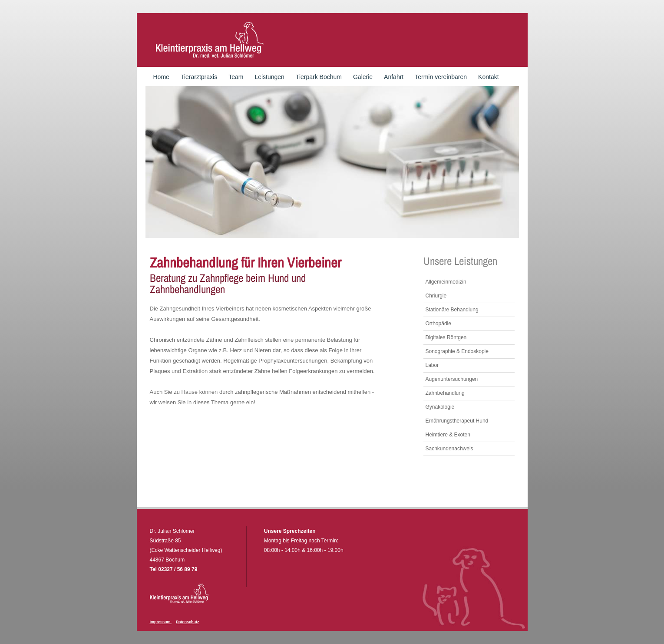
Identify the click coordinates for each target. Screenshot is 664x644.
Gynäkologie (440, 407)
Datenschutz (188, 622)
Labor (432, 365)
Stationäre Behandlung (452, 310)
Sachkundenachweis (449, 449)
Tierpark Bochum (319, 77)
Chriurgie (436, 296)
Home (161, 77)
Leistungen (269, 77)
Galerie (363, 77)
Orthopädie (438, 324)
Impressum (161, 622)
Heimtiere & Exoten (448, 435)
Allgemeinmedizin (446, 282)
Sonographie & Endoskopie (457, 351)
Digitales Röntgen (446, 337)
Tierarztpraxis (199, 77)
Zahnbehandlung (445, 393)
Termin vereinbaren (441, 77)
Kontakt (488, 77)
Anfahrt (394, 77)
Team (236, 77)
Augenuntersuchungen (452, 379)
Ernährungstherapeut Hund (457, 421)
